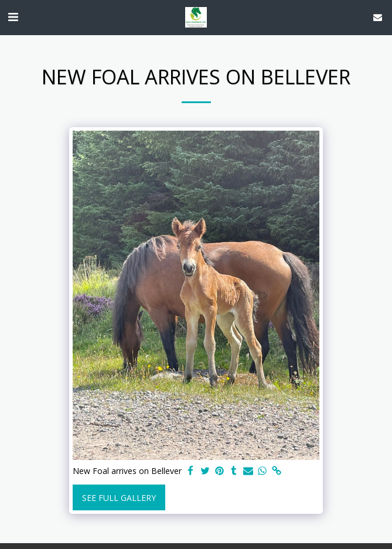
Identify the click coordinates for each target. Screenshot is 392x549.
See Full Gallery (119, 498)
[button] (13, 17)
